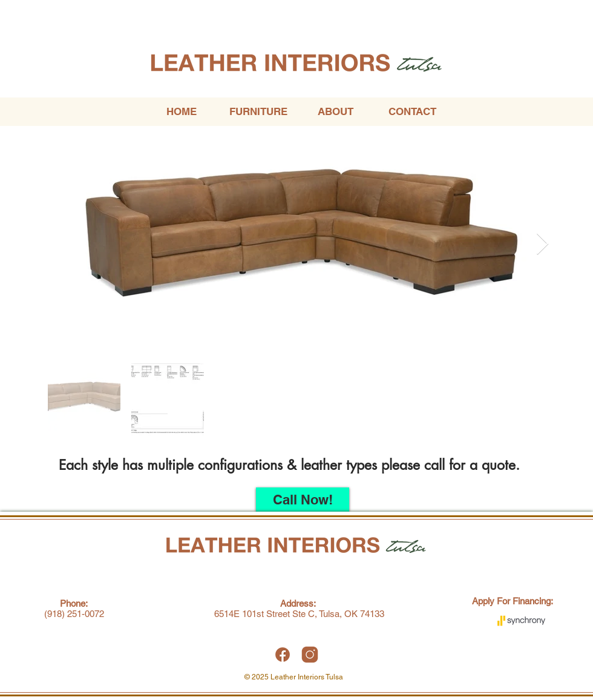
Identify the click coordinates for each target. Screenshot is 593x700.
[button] (258, 112)
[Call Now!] (303, 500)
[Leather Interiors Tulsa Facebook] (283, 655)
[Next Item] (542, 244)
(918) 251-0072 (74, 614)
